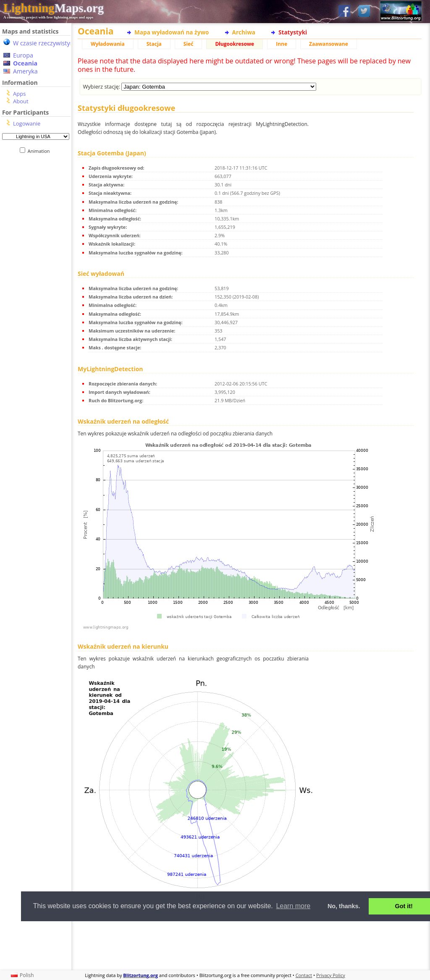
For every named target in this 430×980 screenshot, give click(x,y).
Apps (19, 94)
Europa (23, 55)
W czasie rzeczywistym (44, 43)
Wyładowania (108, 44)
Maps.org (54, 8)
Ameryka (25, 71)
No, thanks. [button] (344, 906)
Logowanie (27, 123)
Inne (282, 44)
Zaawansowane (329, 44)
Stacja (154, 44)
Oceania (25, 63)
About (21, 101)
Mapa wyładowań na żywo (172, 32)
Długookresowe (235, 44)
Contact (304, 975)
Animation (41, 151)
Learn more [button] (293, 906)
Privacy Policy (331, 975)
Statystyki (293, 32)
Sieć (189, 44)
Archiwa (244, 32)
